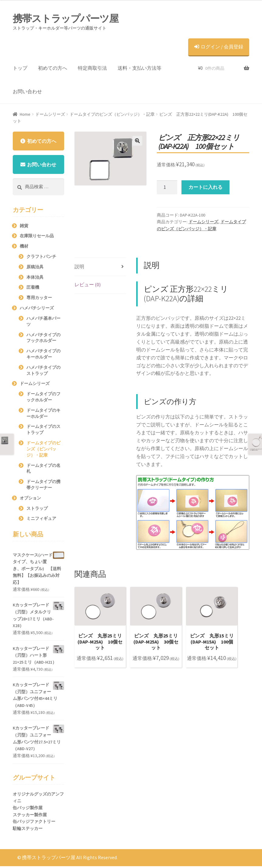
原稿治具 (35, 268)
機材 (24, 248)
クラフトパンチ (41, 258)
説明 (79, 266)
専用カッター (39, 299)
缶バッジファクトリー (34, 823)
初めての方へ (53, 68)
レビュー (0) (88, 284)
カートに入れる (205, 187)
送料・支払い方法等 (140, 68)
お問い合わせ (27, 91)
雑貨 (24, 227)
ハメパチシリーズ (37, 310)
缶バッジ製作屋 (28, 810)
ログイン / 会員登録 (219, 47)
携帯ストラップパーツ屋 (66, 19)
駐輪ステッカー (28, 830)
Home (25, 114)
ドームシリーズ (50, 114)
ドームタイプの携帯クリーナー (43, 486)
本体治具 (35, 279)
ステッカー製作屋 (30, 816)
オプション (30, 499)
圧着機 (33, 289)
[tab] (100, 267)
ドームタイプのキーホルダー (43, 415)
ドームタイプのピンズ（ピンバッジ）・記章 (112, 114)
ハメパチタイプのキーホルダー (43, 356)
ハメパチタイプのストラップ (43, 372)
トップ (20, 68)
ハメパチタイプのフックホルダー (43, 339)
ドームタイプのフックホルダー (43, 399)
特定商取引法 (92, 68)
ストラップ (37, 510)
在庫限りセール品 (37, 238)
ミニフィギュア (41, 520)
